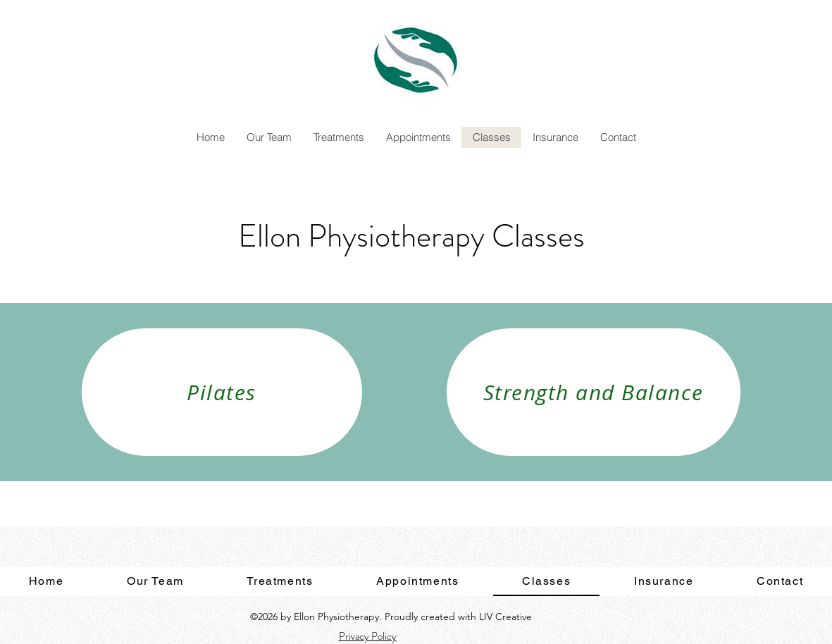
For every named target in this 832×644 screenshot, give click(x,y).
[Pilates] (222, 392)
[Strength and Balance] (594, 392)
